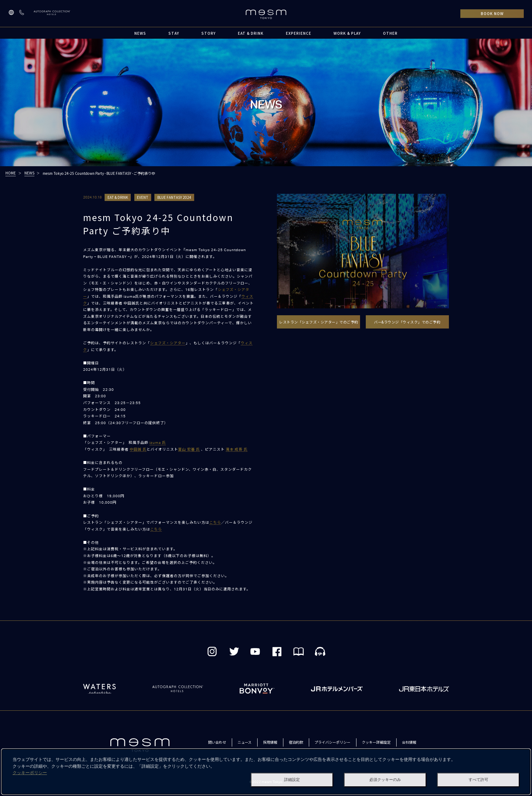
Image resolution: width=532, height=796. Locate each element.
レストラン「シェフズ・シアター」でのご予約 (319, 322)
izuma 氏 (158, 443)
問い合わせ (217, 742)
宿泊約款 (296, 742)
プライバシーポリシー (332, 742)
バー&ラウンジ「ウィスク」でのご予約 (407, 322)
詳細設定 (292, 780)
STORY (209, 33)
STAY (174, 33)
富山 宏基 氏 (189, 450)
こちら (215, 523)
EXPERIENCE (299, 33)
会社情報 (409, 742)
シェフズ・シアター (168, 343)
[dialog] (266, 772)
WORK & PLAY (347, 33)
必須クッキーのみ (385, 780)
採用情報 (270, 742)
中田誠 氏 (138, 450)
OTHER (390, 33)
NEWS (140, 33)
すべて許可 (478, 780)
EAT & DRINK (251, 33)
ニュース (245, 742)
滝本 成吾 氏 (237, 450)
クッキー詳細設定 (376, 742)
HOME (11, 173)
